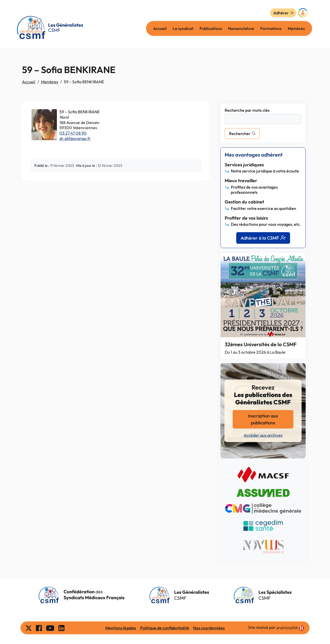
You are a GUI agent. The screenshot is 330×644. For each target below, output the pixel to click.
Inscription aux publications (263, 419)
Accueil (160, 28)
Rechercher (240, 134)
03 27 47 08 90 (73, 133)
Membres (296, 28)
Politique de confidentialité (165, 628)
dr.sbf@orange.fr (75, 138)
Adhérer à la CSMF (263, 238)
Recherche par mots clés (247, 110)
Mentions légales (121, 628)
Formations (271, 28)
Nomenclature (241, 28)
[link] (290, 628)
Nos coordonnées (209, 628)
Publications (211, 28)
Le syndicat (183, 28)
